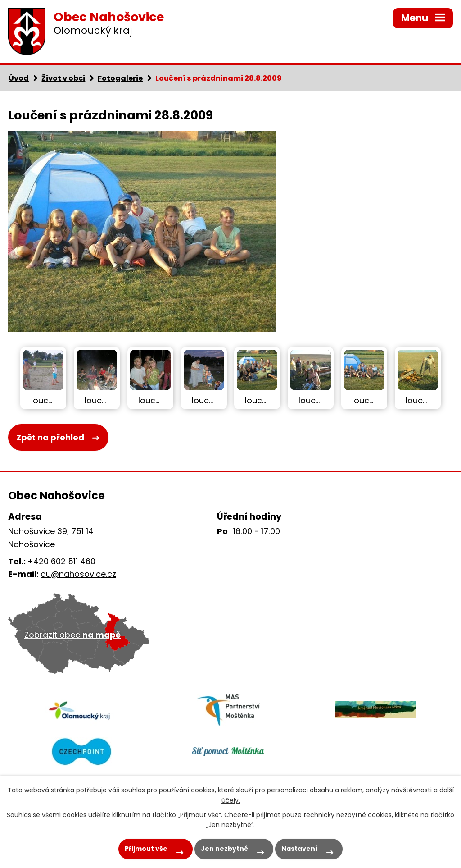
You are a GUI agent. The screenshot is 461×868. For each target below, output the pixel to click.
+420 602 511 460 (61, 561)
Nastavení (299, 849)
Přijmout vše (146, 849)
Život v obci (63, 78)
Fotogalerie (120, 78)
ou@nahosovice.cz (78, 574)
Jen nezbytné (224, 849)
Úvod (19, 78)
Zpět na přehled (50, 437)
